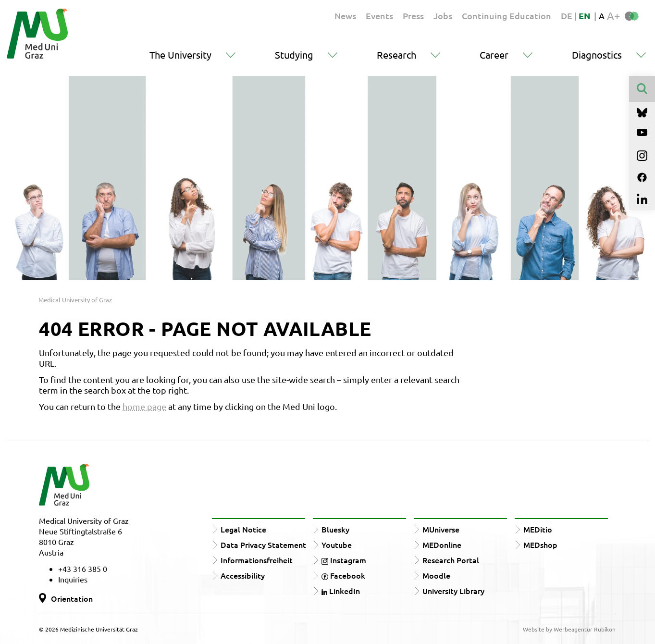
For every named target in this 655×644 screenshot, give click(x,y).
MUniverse (441, 529)
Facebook (343, 575)
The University (180, 55)
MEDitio (538, 529)
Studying (294, 55)
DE (568, 16)
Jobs (443, 16)
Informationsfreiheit (257, 560)
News (345, 16)
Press (413, 16)
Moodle (436, 575)
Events (379, 16)
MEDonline (442, 545)
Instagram (344, 560)
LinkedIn (341, 591)
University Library (453, 591)
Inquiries (73, 579)
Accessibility (243, 575)
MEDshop (540, 545)
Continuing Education (507, 16)
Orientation (72, 598)
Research (396, 55)
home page (144, 406)
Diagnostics (597, 55)
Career (494, 55)
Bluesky (335, 529)
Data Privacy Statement (263, 545)
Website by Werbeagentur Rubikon (569, 629)
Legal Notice (243, 529)
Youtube (337, 545)
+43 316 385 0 (83, 569)
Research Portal (451, 560)
